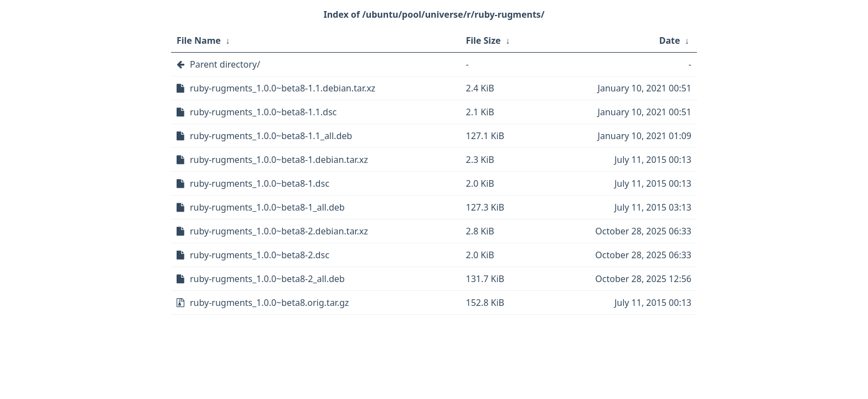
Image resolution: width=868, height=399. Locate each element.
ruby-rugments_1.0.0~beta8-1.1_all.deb (271, 136)
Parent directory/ (225, 64)
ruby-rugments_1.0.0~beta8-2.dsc (260, 255)
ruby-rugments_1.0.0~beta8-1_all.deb (267, 207)
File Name (199, 40)
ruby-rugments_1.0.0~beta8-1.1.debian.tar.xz (283, 88)
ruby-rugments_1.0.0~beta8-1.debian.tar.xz (279, 160)
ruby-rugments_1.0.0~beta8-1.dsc (260, 183)
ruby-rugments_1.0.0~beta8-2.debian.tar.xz (279, 231)
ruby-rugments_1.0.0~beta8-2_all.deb (267, 279)
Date (670, 40)
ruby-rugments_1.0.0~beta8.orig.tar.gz (269, 303)
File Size (484, 40)
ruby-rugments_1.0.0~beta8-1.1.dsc (263, 112)
